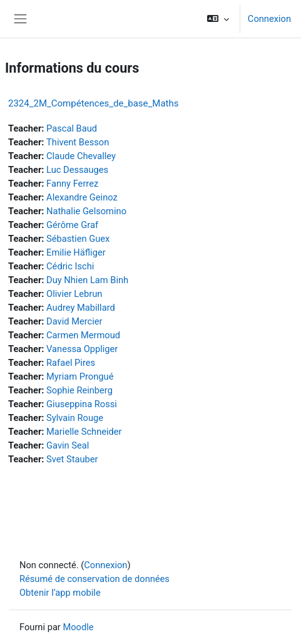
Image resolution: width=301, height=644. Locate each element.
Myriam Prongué (80, 377)
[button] (218, 19)
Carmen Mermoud (83, 335)
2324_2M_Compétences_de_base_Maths (93, 103)
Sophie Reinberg (79, 390)
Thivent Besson (78, 142)
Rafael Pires (71, 363)
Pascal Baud (72, 128)
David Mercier (74, 321)
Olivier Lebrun (74, 294)
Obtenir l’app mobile (60, 593)
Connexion (269, 19)
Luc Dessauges (77, 170)
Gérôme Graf (72, 225)
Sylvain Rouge (75, 418)
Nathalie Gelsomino (86, 211)
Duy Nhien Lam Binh (87, 280)
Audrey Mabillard (81, 308)
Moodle (78, 627)
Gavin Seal (68, 445)
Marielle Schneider (84, 432)
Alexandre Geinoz (82, 197)
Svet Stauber (72, 459)
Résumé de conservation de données (94, 579)
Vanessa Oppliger (82, 349)
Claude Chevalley (81, 156)
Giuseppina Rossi (82, 404)
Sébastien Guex (78, 239)
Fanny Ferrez (72, 184)
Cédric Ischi (70, 266)
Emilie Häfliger (76, 252)
